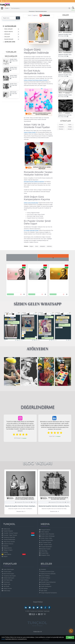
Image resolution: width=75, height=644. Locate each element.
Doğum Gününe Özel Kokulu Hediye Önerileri (36, 80)
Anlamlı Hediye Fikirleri (30, 132)
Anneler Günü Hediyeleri (14, 67)
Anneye (70, 129)
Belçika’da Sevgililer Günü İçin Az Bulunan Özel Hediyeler (66, 55)
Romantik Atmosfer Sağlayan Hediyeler (34, 181)
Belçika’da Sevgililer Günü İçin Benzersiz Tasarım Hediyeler (66, 75)
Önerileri (61, 129)
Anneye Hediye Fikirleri (14, 76)
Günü (37, 246)
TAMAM (70, 637)
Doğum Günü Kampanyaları (31, 203)
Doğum (31, 246)
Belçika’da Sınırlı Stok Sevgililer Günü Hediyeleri (66, 115)
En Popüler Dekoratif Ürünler (31, 230)
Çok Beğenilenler (22, 259)
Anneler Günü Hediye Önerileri (14, 84)
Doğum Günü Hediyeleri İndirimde (41, 11)
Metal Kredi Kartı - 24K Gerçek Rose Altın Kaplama (16, 286)
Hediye (70, 127)
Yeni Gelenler (53, 256)
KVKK (3, 639)
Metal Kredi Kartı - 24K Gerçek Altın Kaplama (58, 286)
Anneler (61, 124)
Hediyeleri (42, 246)
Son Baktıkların (22, 256)
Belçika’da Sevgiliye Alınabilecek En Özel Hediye (66, 95)
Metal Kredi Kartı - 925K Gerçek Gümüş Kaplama (36, 286)
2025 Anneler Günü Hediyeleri (14, 92)
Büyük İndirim (53, 259)
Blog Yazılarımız (32, 11)
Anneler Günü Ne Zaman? (14, 59)
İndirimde (49, 246)
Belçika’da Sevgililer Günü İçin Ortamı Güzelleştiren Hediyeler (66, 35)
